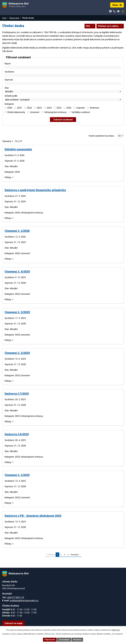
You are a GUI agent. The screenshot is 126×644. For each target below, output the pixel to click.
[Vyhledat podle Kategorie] (5, 108)
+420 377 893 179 (15, 597)
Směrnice (94, 108)
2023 (39, 108)
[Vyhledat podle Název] (63, 67)
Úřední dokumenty (16, 112)
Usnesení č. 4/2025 (17, 271)
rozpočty (80, 108)
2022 (29, 108)
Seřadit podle (11, 96)
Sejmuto (9, 80)
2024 (49, 108)
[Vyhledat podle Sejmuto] (63, 83)
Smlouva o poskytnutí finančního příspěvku (35, 190)
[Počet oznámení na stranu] (120, 136)
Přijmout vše (50, 640)
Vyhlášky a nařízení (81, 112)
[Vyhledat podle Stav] (63, 91)
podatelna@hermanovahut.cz (24, 600)
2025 (59, 108)
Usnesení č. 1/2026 (17, 231)
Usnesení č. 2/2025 (17, 353)
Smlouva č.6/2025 (17, 434)
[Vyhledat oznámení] (63, 120)
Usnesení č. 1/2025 (17, 475)
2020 (10, 108)
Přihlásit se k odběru (110, 26)
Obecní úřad (14, 18)
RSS (90, 26)
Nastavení (77, 640)
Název (8, 64)
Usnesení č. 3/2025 (17, 312)
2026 (69, 108)
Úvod (4, 18)
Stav (7, 88)
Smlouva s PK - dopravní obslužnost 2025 (33, 516)
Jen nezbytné (64, 640)
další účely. (116, 630)
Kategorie (9, 104)
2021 (20, 108)
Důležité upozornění (18, 149)
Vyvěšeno (9, 72)
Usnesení (35, 112)
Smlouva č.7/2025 (17, 393)
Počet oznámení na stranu (101, 136)
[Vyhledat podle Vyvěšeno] (63, 75)
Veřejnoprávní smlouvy (55, 112)
